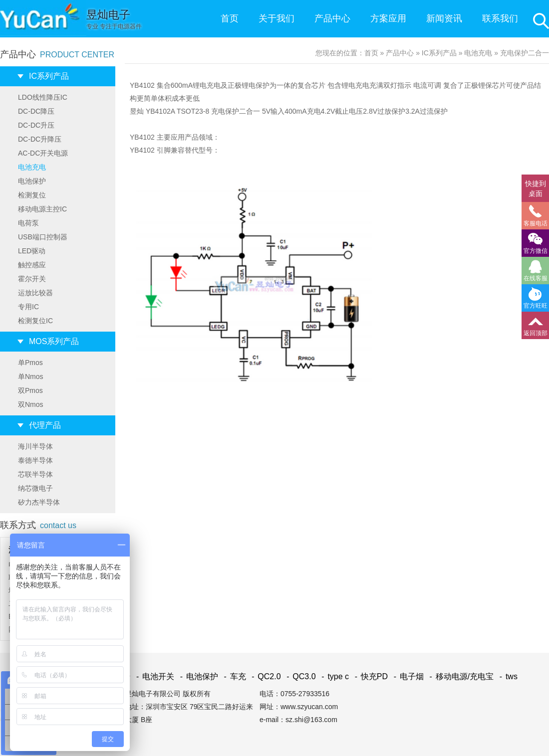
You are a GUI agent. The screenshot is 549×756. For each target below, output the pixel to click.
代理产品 (45, 425)
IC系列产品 (49, 76)
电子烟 (407, 676)
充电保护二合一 (525, 53)
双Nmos (31, 404)
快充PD (370, 676)
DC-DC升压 (36, 125)
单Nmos (31, 377)
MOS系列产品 (54, 341)
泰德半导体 (35, 460)
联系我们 (500, 18)
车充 (233, 676)
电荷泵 (28, 223)
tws (507, 676)
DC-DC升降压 (40, 139)
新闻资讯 (444, 18)
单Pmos (30, 363)
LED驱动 (32, 251)
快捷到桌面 (536, 189)
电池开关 (153, 676)
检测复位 (32, 195)
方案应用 (388, 18)
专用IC (28, 307)
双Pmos (30, 390)
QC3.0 (299, 676)
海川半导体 (35, 446)
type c (333, 676)
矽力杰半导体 (39, 502)
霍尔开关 (32, 279)
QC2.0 (265, 676)
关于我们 (276, 18)
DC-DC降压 (36, 111)
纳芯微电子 (35, 488)
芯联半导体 (35, 474)
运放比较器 (35, 293)
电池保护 (32, 181)
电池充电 (32, 167)
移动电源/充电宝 (460, 676)
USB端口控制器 (43, 237)
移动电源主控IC (42, 209)
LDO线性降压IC (43, 97)
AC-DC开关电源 (43, 153)
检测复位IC (35, 321)
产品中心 (332, 18)
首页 (230, 18)
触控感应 (32, 265)
